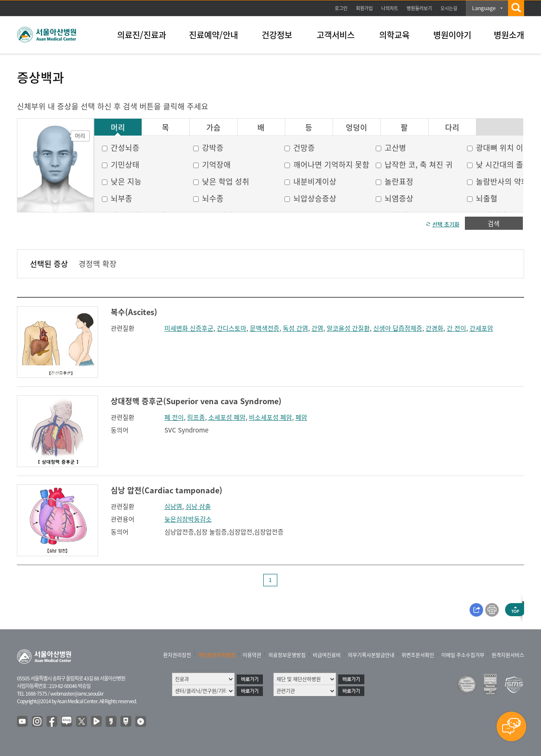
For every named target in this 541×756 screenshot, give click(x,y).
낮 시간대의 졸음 (503, 165)
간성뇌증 (125, 148)
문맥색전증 (265, 328)
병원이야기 (452, 35)
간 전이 (456, 328)
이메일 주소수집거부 (463, 655)
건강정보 (277, 35)
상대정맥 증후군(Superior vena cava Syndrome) (196, 401)
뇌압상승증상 (315, 198)
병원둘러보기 (419, 8)
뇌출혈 (487, 198)
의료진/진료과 (142, 35)
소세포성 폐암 (227, 417)
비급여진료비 (327, 655)
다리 (452, 128)
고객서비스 (336, 35)
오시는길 (449, 8)
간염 (317, 328)
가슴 (213, 128)
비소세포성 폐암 (270, 417)
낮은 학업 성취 (226, 181)
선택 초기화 (446, 224)
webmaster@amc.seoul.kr (77, 693)
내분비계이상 (315, 181)
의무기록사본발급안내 (371, 655)
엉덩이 (357, 128)
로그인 (341, 8)
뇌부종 (122, 198)
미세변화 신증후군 (189, 328)
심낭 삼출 (198, 506)
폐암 (301, 417)
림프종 (196, 417)
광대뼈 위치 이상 (503, 148)
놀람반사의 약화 (502, 181)
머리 (118, 128)
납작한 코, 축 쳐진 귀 (419, 165)
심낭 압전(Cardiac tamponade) (167, 490)
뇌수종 (213, 198)
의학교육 (394, 35)
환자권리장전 (177, 655)
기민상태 (125, 165)
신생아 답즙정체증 (398, 328)
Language (484, 8)
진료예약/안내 (213, 35)
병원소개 (509, 35)
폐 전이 (174, 417)
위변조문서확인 (418, 655)
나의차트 (390, 8)
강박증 (213, 148)
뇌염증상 (399, 198)
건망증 (304, 148)
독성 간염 (295, 328)
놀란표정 (399, 181)
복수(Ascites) (134, 312)
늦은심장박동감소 (188, 519)
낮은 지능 (126, 181)
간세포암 (481, 328)
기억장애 (216, 165)
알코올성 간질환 (348, 328)
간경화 (434, 328)
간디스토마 (232, 328)
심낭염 (173, 506)
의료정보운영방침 (287, 655)
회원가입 (364, 8)
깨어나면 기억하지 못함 (331, 165)
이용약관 (252, 655)
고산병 (395, 148)
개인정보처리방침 (217, 655)
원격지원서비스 (508, 655)
